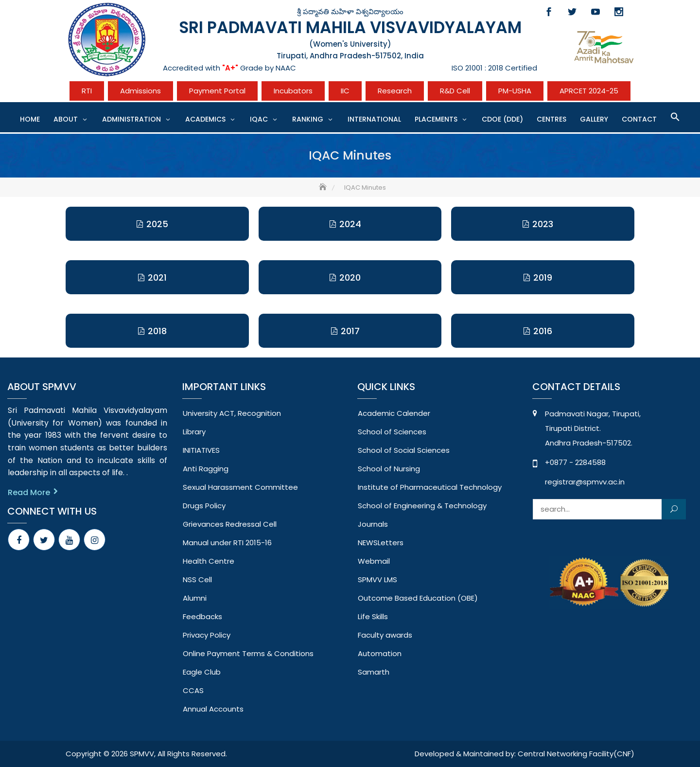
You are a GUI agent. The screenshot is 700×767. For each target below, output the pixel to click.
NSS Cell (197, 580)
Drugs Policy (204, 506)
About (66, 119)
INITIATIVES (201, 450)
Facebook (549, 12)
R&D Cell (455, 91)
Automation (380, 653)
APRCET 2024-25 (589, 91)
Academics (205, 119)
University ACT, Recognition (232, 413)
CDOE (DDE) (502, 119)
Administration (131, 119)
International (374, 119)
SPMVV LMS (377, 580)
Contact (639, 119)
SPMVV (142, 754)
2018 (157, 331)
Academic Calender (394, 413)
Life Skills (373, 616)
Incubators (293, 91)
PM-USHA (515, 91)
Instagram (619, 12)
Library (194, 432)
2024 (350, 224)
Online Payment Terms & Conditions (248, 653)
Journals (373, 524)
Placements (436, 119)
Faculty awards (385, 635)
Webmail (374, 561)
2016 (543, 331)
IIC (345, 91)
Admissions (140, 91)
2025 (157, 224)
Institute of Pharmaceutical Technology (430, 487)
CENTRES (551, 119)
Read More (29, 492)
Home (30, 119)
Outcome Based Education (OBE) (418, 598)
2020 (350, 277)
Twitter (572, 12)
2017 (350, 331)
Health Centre (209, 561)
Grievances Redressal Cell (230, 524)
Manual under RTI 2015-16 (227, 543)
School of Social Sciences (404, 450)
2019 (543, 277)
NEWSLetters (381, 543)
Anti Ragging (206, 469)
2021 (157, 277)
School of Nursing (389, 469)
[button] (675, 117)
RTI (87, 91)
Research (395, 91)
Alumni (195, 598)
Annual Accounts (213, 709)
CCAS (193, 690)
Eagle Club (202, 672)
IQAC (259, 119)
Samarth (374, 672)
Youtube (595, 12)
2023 (543, 224)
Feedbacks (202, 616)
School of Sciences (392, 432)
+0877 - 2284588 (575, 462)
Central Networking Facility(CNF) (576, 754)
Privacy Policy (207, 635)
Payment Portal (217, 91)
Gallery (594, 119)
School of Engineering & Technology (422, 506)
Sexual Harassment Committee (240, 487)
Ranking (308, 119)
